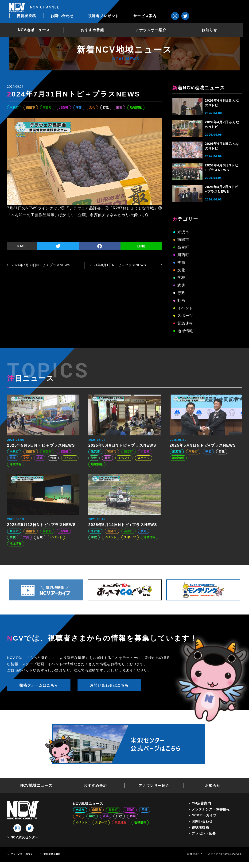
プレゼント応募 (204, 833)
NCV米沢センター (25, 837)
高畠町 (47, 108)
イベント (185, 308)
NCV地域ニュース (39, 22)
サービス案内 (200, 7)
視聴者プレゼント (158, 7)
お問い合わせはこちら (109, 685)
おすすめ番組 (98, 22)
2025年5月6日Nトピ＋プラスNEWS (122, 445)
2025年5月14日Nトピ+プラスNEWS (123, 525)
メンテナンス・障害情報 (211, 809)
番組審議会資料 (52, 854)
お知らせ (215, 22)
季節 (79, 108)
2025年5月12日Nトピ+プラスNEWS (41, 525)
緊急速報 (185, 323)
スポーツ (185, 316)
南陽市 (31, 108)
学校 (181, 278)
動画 (119, 108)
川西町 (64, 108)
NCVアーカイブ (204, 815)
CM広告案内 (201, 803)
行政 (106, 108)
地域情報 (136, 108)
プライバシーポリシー (23, 854)
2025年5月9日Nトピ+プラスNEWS (203, 445)
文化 (92, 108)
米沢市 (14, 108)
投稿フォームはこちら (39, 685)
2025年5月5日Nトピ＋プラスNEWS (41, 445)
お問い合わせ (117, 7)
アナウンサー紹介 (156, 22)
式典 (181, 285)
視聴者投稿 (81, 7)
